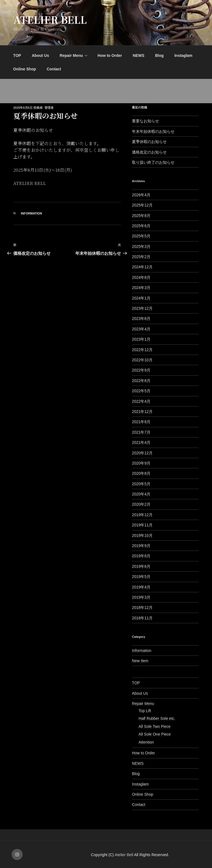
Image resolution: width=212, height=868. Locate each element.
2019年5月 (141, 577)
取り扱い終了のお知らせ (153, 162)
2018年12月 (142, 607)
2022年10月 (142, 360)
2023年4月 (141, 329)
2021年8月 (141, 422)
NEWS (139, 55)
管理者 (49, 108)
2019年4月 (141, 587)
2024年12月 (142, 267)
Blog (159, 55)
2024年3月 (141, 288)
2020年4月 (141, 494)
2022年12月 (142, 350)
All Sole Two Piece (155, 726)
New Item (140, 661)
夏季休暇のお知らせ (149, 142)
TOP (17, 55)
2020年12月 (142, 453)
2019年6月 (141, 566)
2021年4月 (141, 442)
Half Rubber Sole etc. (157, 718)
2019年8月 (141, 556)
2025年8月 (141, 216)
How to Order (110, 55)
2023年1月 (141, 339)
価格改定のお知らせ (149, 152)
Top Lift (145, 711)
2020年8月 (141, 473)
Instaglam (183, 55)
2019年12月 (142, 515)
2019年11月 (142, 525)
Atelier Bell (50, 19)
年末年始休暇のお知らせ (153, 131)
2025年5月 (141, 236)
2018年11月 (142, 618)
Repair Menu (74, 55)
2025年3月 (141, 246)
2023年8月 (141, 318)
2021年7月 (141, 432)
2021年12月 (142, 412)
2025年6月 (141, 226)
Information (32, 213)
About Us (40, 55)
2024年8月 (141, 277)
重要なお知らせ (145, 121)
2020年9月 (141, 463)
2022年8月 (141, 381)
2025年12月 (142, 205)
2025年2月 (141, 257)
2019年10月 (142, 535)
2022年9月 (141, 370)
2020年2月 (141, 504)
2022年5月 (141, 391)
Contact (54, 69)
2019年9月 (141, 546)
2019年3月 (141, 597)
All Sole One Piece (155, 734)
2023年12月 (142, 308)
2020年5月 (141, 484)
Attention (146, 742)
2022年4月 (141, 401)
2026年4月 (141, 195)
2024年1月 (141, 298)
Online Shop (25, 69)
